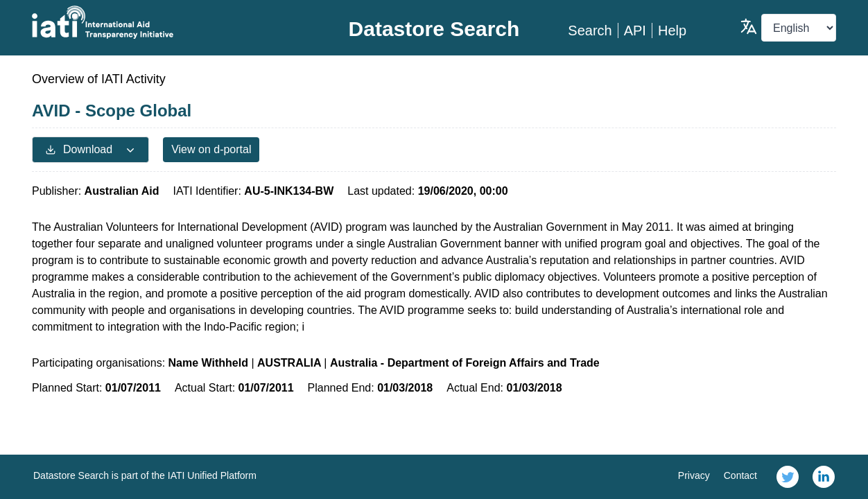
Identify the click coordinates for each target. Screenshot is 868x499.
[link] (788, 477)
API (635, 30)
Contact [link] (740, 475)
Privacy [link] (694, 475)
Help (672, 30)
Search (590, 30)
